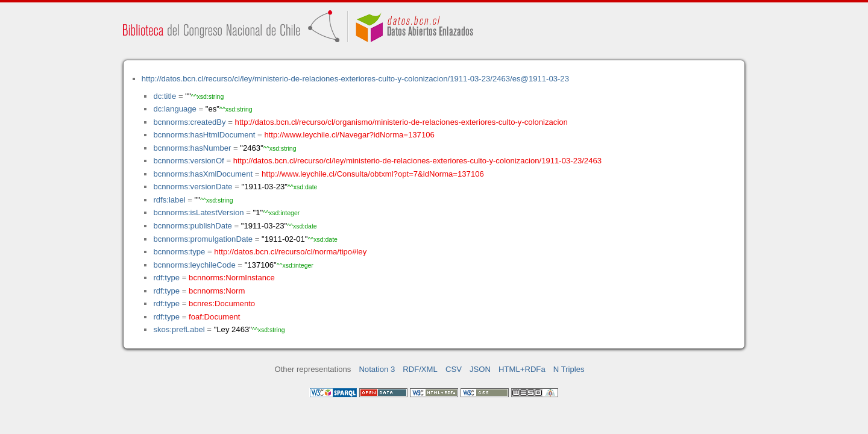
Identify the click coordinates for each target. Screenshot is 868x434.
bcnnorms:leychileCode (194, 265)
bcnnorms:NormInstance (232, 278)
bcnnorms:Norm (217, 291)
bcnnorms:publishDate (192, 226)
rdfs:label (169, 200)
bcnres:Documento (222, 303)
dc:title (165, 96)
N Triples (569, 369)
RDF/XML (420, 369)
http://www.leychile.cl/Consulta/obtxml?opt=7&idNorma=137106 (373, 174)
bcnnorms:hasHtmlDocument (204, 135)
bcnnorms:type (179, 252)
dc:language (175, 109)
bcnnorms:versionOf (188, 161)
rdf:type (166, 278)
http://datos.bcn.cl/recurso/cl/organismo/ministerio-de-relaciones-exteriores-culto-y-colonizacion (401, 122)
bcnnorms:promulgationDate (203, 239)
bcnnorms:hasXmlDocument (203, 174)
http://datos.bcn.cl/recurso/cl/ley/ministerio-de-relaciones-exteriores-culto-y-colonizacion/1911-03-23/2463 (417, 161)
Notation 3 (377, 369)
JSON (480, 369)
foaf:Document (214, 317)
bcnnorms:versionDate (193, 187)
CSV (454, 369)
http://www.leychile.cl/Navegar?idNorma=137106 (349, 135)
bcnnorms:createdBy (189, 122)
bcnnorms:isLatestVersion (198, 212)
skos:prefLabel (179, 329)
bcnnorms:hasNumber (192, 148)
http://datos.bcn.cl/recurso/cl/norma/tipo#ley (290, 252)
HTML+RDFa (522, 369)
